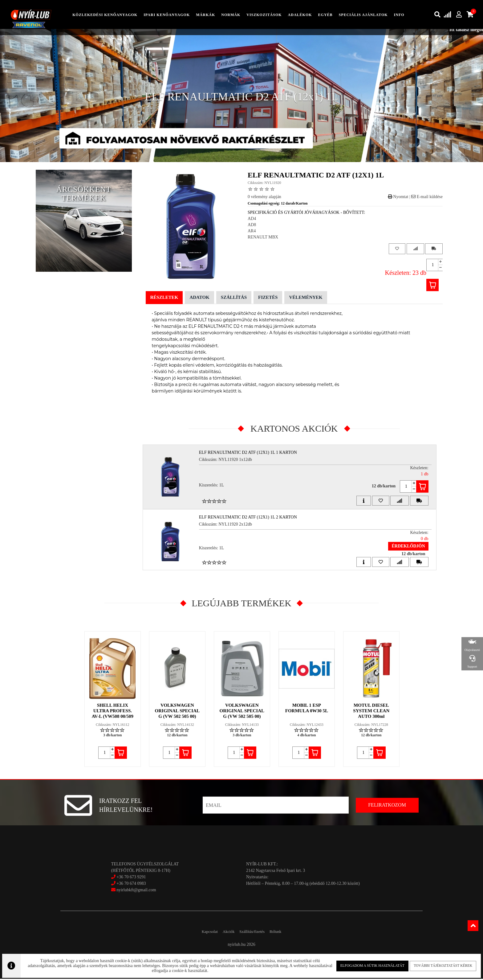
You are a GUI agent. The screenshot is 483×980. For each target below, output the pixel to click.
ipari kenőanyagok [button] (167, 15)
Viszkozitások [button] (264, 15)
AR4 (252, 232)
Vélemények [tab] (306, 299)
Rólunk (284, 933)
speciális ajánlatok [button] (363, 15)
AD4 (252, 220)
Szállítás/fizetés (255, 933)
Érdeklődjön (404, 547)
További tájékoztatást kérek (434, 964)
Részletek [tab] (164, 299)
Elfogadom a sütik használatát (367, 964)
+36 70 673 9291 (131, 878)
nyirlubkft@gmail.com (134, 891)
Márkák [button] (205, 15)
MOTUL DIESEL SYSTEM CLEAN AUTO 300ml (372, 712)
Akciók (225, 933)
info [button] (399, 15)
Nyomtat (398, 198)
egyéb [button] (325, 15)
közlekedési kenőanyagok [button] (105, 15)
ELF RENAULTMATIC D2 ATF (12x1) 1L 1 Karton (251, 453)
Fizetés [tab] (268, 299)
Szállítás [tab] (234, 299)
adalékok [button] (300, 15)
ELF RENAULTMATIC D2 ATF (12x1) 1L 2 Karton (251, 518)
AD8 (252, 226)
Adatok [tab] (199, 299)
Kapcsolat (201, 933)
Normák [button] (231, 15)
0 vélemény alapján (264, 198)
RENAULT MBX (263, 238)
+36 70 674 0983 (131, 884)
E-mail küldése (427, 198)
